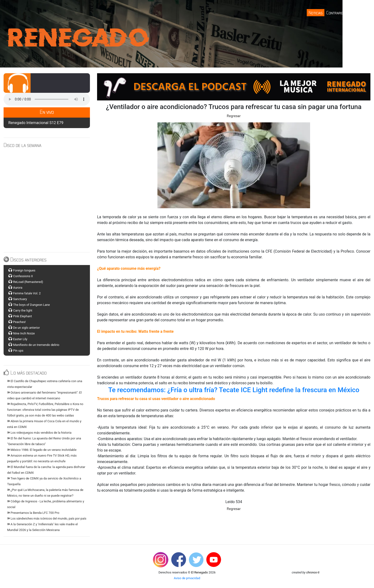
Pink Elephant (23, 316)
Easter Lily (20, 339)
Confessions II (23, 276)
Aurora (18, 288)
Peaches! (19, 322)
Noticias (316, 13)
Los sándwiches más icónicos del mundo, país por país (47, 518)
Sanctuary (20, 299)
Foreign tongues (24, 270)
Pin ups (18, 351)
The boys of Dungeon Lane (31, 305)
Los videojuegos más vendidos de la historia (39, 433)
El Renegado (200, 572)
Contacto (360, 13)
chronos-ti (313, 572)
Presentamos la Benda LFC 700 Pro (33, 513)
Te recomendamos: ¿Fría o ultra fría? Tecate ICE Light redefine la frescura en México (234, 390)
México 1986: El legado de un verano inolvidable (42, 450)
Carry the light (23, 310)
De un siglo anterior (26, 328)
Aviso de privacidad (187, 578)
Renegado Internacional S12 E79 (36, 123)
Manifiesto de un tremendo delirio (36, 345)
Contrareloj (337, 13)
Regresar (234, 116)
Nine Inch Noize (24, 333)
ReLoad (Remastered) (28, 282)
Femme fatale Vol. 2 (27, 293)
